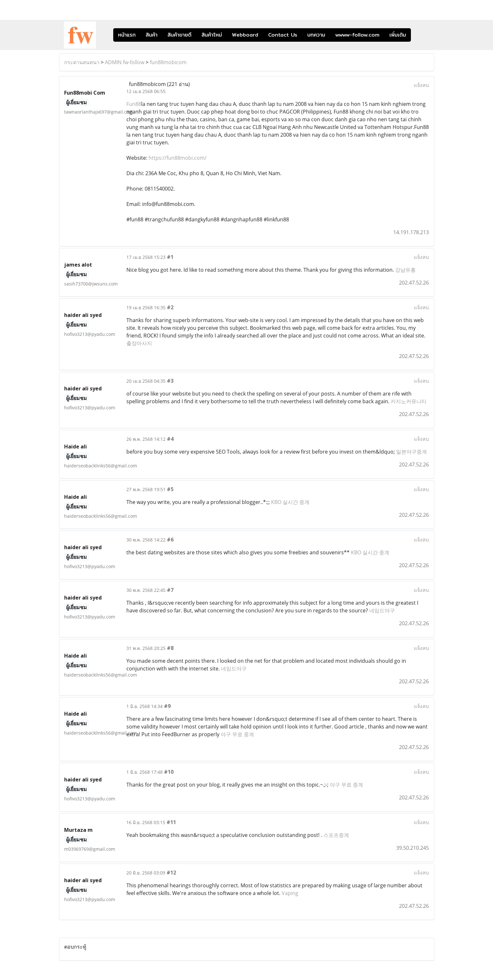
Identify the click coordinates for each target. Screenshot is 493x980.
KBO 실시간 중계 (290, 502)
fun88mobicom (168, 62)
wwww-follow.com (357, 35)
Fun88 (134, 104)
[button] (421, 35)
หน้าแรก (127, 35)
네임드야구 (382, 610)
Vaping (290, 893)
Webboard (245, 35)
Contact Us (283, 35)
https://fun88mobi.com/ (178, 158)
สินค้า (152, 35)
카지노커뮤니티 (409, 401)
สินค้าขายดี (179, 35)
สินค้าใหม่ (212, 35)
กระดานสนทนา (82, 62)
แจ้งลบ (421, 85)
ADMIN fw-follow (125, 62)
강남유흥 (405, 270)
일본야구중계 (412, 452)
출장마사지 (139, 343)
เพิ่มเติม (398, 35)
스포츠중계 (336, 835)
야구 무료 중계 (237, 734)
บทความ (316, 35)
